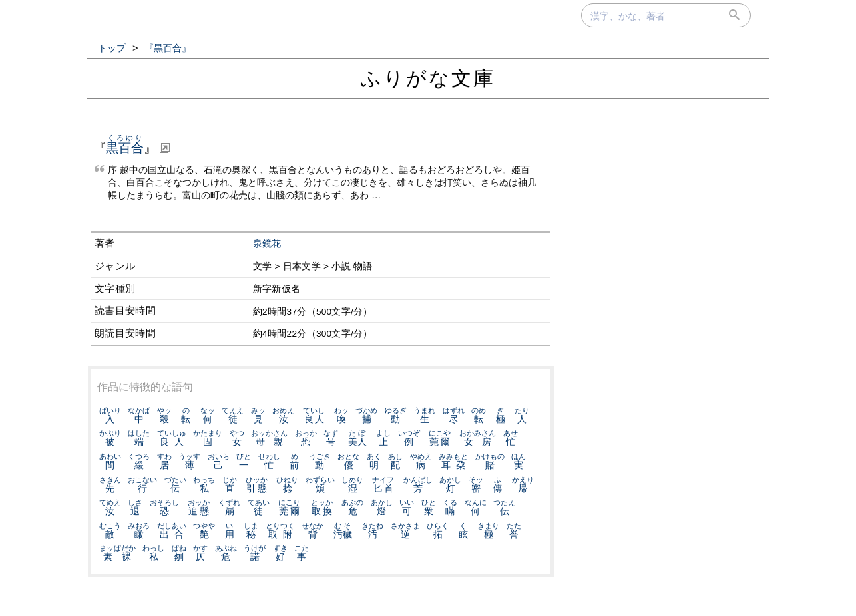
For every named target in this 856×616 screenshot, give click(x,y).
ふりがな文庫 (428, 78)
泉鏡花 (267, 244)
